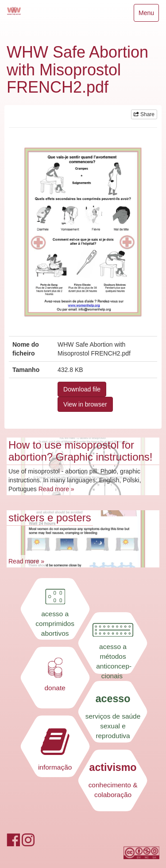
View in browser (85, 404)
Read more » (56, 489)
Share (144, 114)
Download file (82, 389)
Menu (149, 15)
